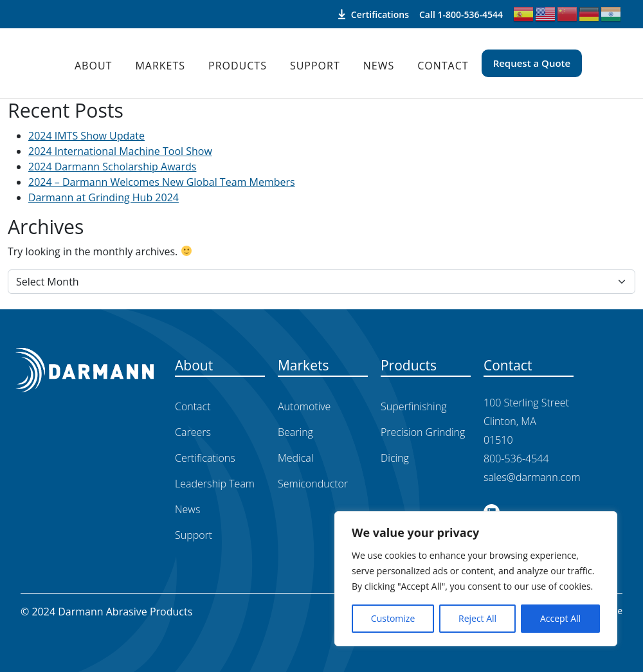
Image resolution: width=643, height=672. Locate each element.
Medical (295, 458)
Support (315, 66)
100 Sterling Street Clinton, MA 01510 (526, 421)
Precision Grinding (423, 432)
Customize (393, 618)
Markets (160, 66)
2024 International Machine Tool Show (120, 151)
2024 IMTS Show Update (86, 136)
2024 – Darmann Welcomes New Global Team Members (162, 182)
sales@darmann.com (532, 477)
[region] (476, 579)
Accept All (560, 618)
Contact (443, 66)
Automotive (304, 406)
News (379, 66)
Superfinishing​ (413, 406)
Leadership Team (215, 484)
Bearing (295, 432)
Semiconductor (313, 484)
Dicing (395, 458)
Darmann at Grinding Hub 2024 (104, 197)
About (93, 66)
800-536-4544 (516, 459)
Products (238, 66)
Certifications (374, 14)
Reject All (477, 618)
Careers (193, 432)
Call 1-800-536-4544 (461, 14)
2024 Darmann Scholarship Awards (112, 167)
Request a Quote (532, 63)
